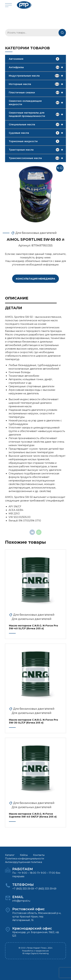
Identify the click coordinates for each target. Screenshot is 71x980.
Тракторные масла (37, 150)
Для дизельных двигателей (32, 619)
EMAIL (18, 897)
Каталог (10, 855)
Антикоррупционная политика (24, 862)
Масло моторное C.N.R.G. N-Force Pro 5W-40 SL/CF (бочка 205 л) (33, 627)
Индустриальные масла (37, 76)
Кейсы (24, 855)
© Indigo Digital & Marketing (36, 953)
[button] (60, 168)
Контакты (39, 855)
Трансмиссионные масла (37, 158)
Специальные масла (37, 124)
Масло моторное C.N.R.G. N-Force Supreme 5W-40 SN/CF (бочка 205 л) (33, 815)
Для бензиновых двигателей (36, 233)
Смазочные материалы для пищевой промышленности (37, 114)
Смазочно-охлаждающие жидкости (37, 103)
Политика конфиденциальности (25, 859)
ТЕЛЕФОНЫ (23, 885)
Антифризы (37, 67)
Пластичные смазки (37, 93)
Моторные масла (37, 84)
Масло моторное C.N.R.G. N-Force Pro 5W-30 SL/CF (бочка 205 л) (33, 721)
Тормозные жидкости (34, 141)
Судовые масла (37, 133)
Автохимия (34, 59)
